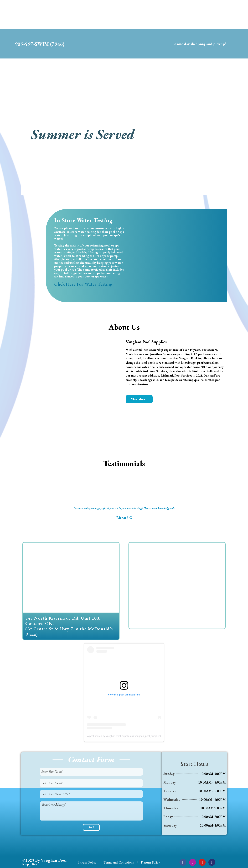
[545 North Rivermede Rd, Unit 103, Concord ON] (71, 578)
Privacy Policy (87, 862)
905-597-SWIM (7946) (40, 44)
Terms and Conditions (119, 862)
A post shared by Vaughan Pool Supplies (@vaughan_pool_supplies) (124, 736)
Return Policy (150, 862)
